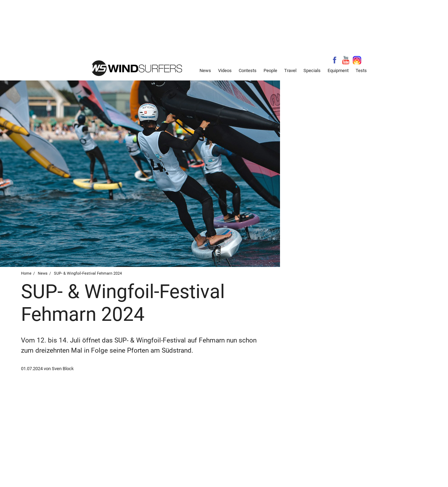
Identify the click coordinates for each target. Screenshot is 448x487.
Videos (225, 70)
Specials (312, 70)
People (270, 70)
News (205, 70)
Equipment (338, 70)
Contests (248, 70)
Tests (361, 70)
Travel (290, 70)
